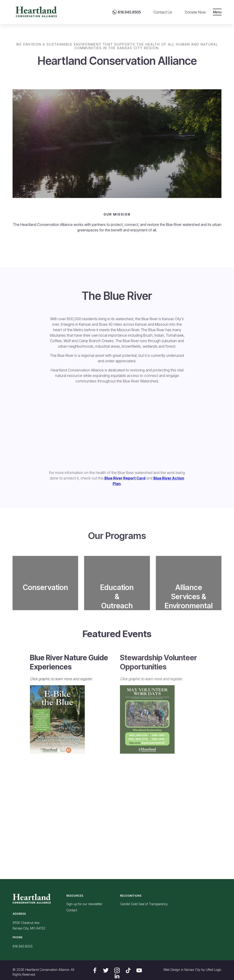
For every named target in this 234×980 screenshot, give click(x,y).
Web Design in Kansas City (182, 970)
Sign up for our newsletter (84, 904)
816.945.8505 (23, 946)
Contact (72, 910)
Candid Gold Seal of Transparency (144, 904)
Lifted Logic (214, 970)
